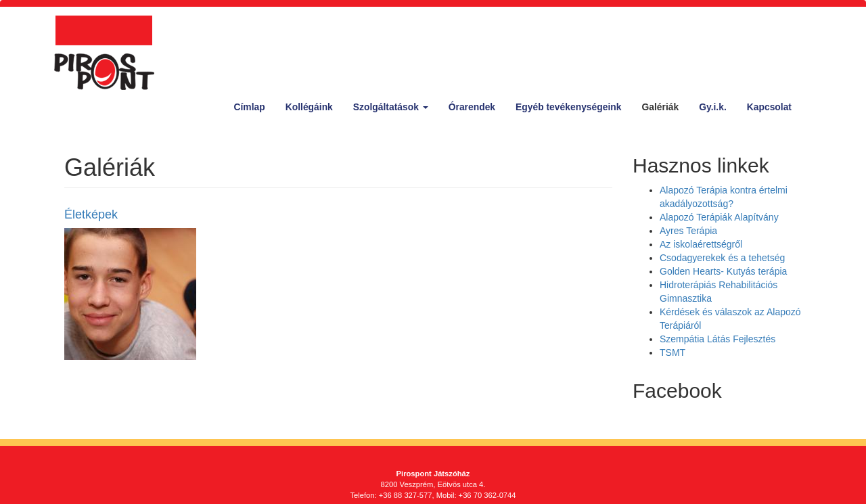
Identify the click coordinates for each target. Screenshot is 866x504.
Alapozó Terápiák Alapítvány (719, 217)
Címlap (250, 107)
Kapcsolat (769, 107)
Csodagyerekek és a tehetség (722, 258)
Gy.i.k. (713, 107)
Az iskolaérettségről (701, 244)
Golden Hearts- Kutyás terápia (723, 271)
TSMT (673, 352)
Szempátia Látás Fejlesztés (717, 339)
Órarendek (472, 107)
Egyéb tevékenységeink (568, 107)
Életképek (91, 214)
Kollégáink (309, 107)
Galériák (660, 107)
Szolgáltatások (391, 107)
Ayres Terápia (688, 231)
